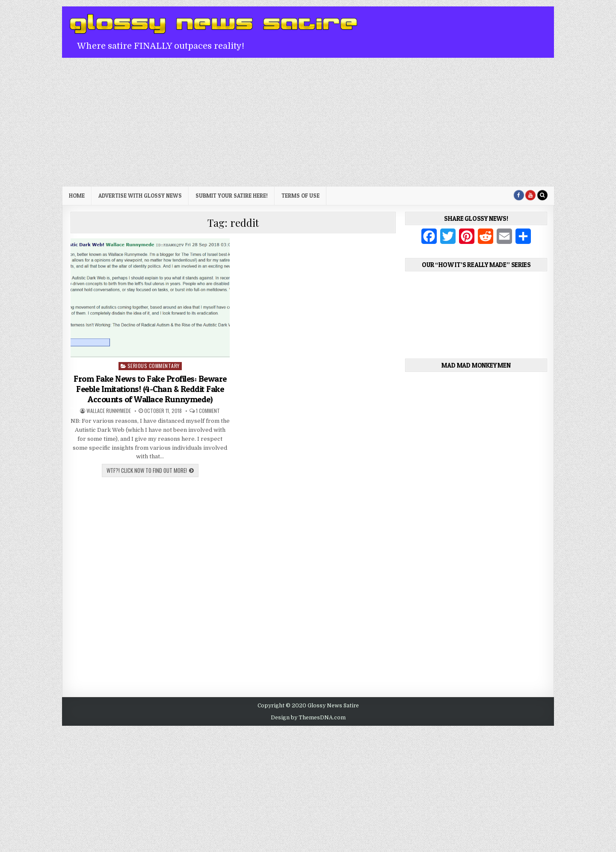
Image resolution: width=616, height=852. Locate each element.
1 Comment (208, 411)
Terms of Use (301, 196)
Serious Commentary (154, 366)
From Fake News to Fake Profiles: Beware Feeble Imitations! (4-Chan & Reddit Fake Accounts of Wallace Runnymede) (150, 389)
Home (77, 196)
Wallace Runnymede (109, 411)
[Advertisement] (308, 122)
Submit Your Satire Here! (232, 196)
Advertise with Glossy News (140, 196)
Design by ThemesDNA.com (308, 718)
